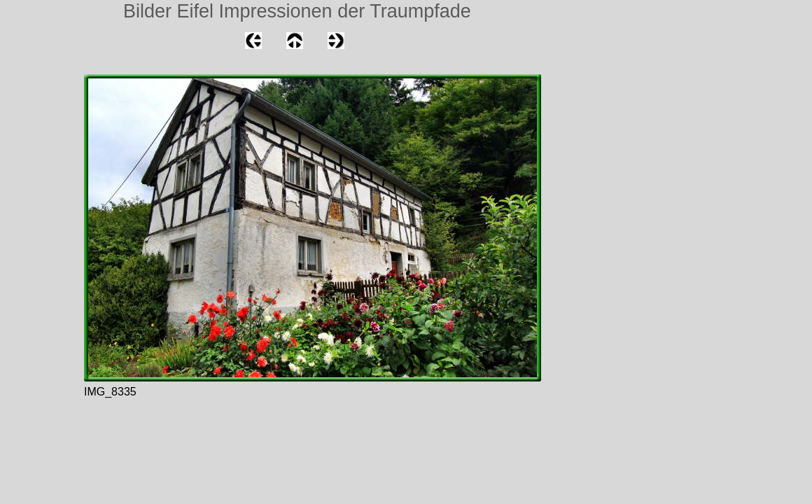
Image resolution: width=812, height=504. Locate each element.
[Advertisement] (42, 178)
